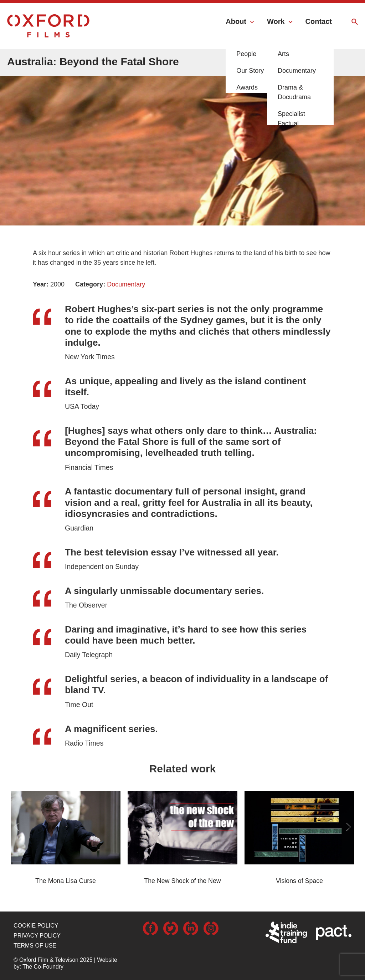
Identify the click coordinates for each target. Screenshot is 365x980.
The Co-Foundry (43, 967)
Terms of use (35, 946)
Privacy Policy (37, 936)
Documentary (126, 284)
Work (276, 21)
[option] (182, 134)
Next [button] (348, 827)
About (236, 21)
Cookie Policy (36, 926)
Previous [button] (17, 827)
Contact (319, 21)
